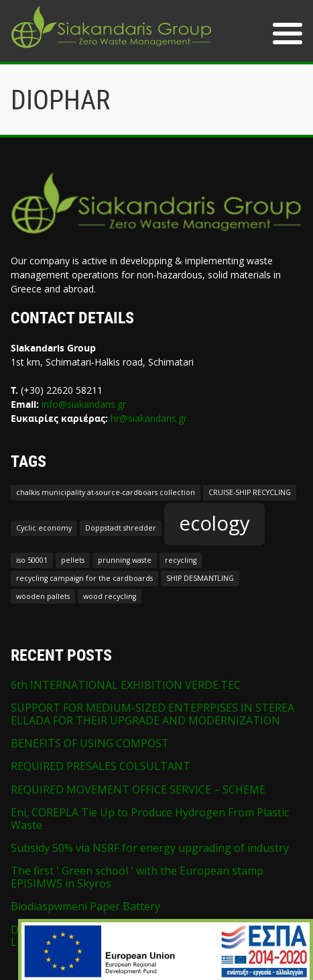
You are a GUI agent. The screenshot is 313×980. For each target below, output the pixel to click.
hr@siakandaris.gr (149, 418)
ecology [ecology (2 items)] (214, 523)
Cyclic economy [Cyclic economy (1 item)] (44, 528)
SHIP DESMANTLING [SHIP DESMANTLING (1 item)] (200, 578)
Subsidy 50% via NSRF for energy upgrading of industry (150, 848)
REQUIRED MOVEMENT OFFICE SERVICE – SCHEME (138, 790)
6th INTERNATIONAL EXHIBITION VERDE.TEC (126, 685)
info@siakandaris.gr (84, 404)
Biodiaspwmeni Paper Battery (85, 906)
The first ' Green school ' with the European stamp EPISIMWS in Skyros (137, 877)
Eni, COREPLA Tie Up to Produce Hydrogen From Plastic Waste (150, 818)
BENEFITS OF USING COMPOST (90, 743)
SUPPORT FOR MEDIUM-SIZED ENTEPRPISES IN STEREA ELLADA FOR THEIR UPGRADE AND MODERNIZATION (152, 714)
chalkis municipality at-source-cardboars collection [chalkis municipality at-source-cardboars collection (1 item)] (106, 492)
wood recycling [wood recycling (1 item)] (110, 596)
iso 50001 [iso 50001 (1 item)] (32, 560)
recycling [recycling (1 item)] (181, 560)
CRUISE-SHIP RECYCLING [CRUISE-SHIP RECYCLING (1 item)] (250, 492)
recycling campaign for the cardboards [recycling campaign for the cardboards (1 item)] (84, 578)
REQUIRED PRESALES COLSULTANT (101, 766)
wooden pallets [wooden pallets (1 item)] (43, 596)
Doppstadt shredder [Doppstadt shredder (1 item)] (121, 528)
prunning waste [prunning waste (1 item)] (125, 560)
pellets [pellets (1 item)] (73, 560)
